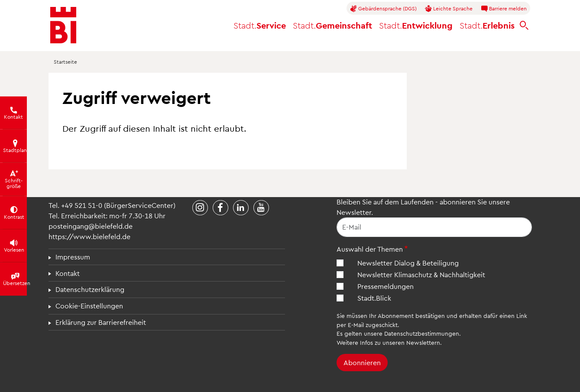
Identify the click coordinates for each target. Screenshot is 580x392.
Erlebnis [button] (487, 25)
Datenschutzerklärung (90, 289)
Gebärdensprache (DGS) (383, 9)
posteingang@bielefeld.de (91, 226)
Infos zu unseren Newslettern (400, 342)
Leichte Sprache (449, 9)
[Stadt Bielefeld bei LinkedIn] (241, 208)
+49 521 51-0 (82, 205)
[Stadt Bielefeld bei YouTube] (261, 208)
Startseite (65, 62)
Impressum (73, 257)
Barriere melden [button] (504, 9)
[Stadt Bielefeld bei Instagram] (200, 208)
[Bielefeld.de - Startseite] (63, 25)
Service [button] (260, 25)
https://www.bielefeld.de (89, 236)
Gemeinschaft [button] (332, 25)
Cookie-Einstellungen (89, 306)
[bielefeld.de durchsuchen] (524, 25)
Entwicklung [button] (416, 25)
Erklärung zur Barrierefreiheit (101, 322)
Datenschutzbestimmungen (422, 333)
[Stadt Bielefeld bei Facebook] (220, 208)
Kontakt (68, 273)
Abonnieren (362, 362)
